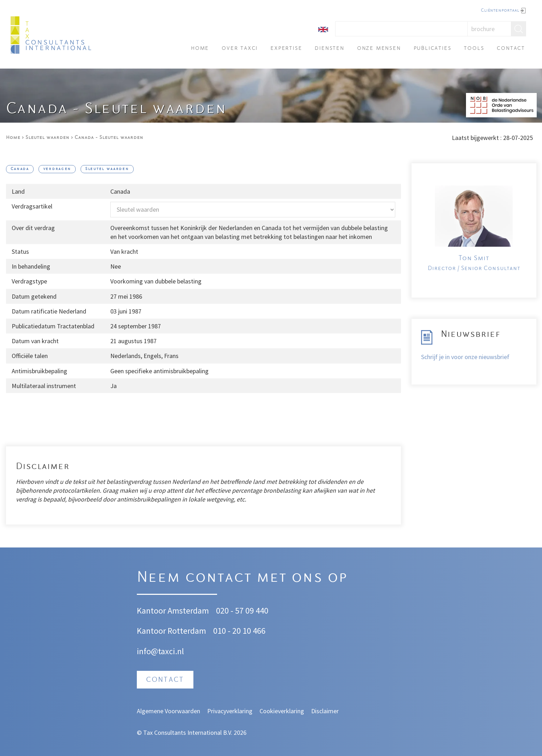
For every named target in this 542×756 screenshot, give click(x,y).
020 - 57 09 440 (242, 611)
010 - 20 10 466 (239, 631)
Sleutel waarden (47, 138)
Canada (20, 169)
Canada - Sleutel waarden (109, 138)
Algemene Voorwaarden (168, 711)
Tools (474, 49)
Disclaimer (325, 711)
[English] (323, 29)
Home (200, 49)
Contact (511, 49)
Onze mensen (379, 49)
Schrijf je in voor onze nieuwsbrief (465, 357)
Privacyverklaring (230, 711)
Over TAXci (240, 49)
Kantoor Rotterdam (171, 631)
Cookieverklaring (282, 711)
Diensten (329, 49)
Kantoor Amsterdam (173, 611)
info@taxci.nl (160, 651)
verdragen (57, 169)
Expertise (286, 49)
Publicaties (433, 49)
